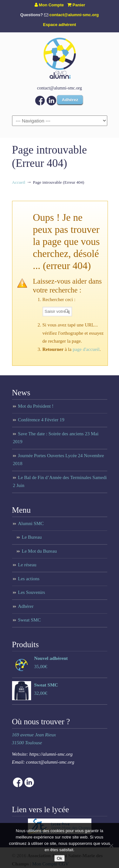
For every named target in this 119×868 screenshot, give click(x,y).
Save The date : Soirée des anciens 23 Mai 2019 (56, 438)
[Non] (111, 845)
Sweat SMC (30, 620)
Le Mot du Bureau (39, 551)
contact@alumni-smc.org (74, 15)
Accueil (19, 182)
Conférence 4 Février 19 (41, 420)
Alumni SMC (31, 523)
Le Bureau (32, 537)
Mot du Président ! (36, 406)
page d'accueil (86, 349)
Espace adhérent (59, 25)
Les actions (29, 579)
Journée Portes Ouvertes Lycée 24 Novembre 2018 (59, 460)
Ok (60, 858)
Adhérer (26, 606)
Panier (76, 5)
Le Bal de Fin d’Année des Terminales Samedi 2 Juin (60, 482)
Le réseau (27, 565)
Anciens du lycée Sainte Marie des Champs (60, 58)
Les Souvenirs (32, 592)
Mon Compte (49, 5)
